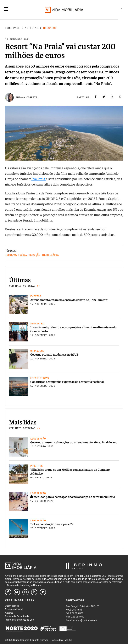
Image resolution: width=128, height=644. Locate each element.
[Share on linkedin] (112, 97)
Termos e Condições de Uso (19, 620)
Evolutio (68, 640)
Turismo (10, 255)
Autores (9, 613)
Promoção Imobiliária (43, 255)
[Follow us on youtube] (17, 592)
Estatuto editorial (14, 609)
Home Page (13, 28)
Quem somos (12, 606)
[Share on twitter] (104, 97)
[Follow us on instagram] (25, 592)
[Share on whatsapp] (120, 97)
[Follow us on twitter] (43, 592)
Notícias (32, 28)
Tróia (22, 255)
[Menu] (6, 9)
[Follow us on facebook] (8, 592)
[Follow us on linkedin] (34, 592)
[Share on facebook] (96, 97)
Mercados (50, 28)
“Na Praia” (39, 179)
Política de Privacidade (17, 616)
